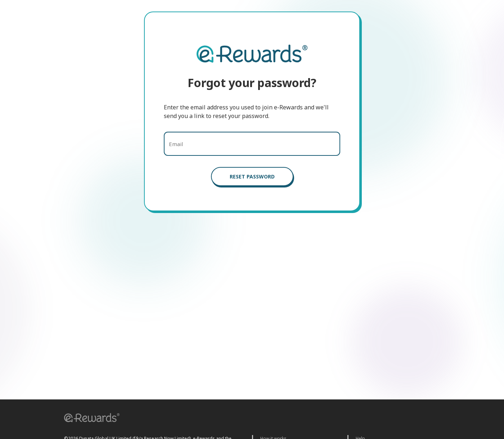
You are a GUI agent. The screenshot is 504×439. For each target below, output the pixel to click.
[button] (89, 419)
